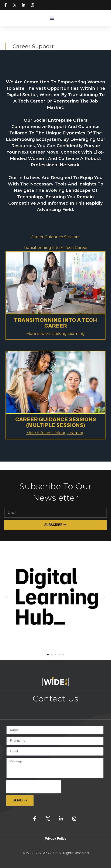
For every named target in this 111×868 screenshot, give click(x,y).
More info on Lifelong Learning (55, 334)
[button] (52, 18)
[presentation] (34, 787)
